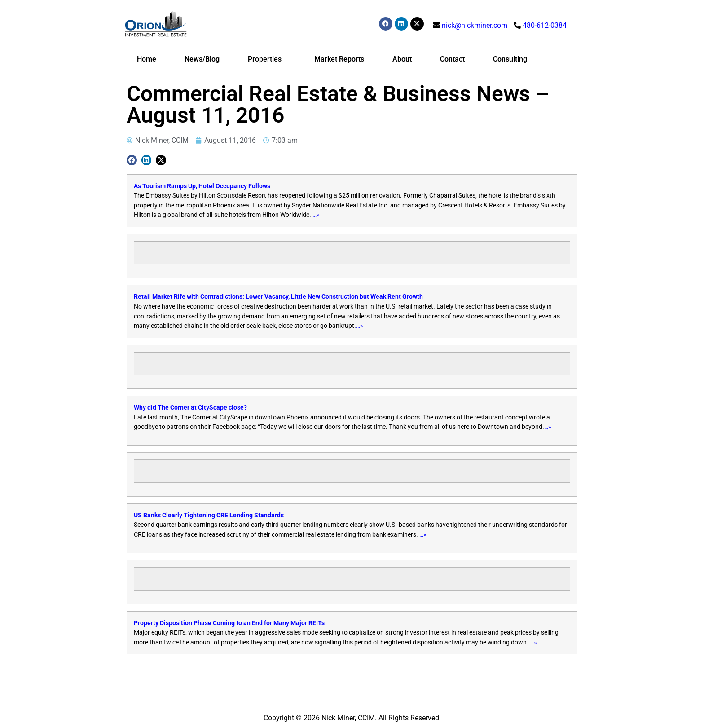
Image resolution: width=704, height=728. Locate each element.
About (402, 59)
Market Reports (339, 59)
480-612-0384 (545, 25)
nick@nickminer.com (475, 25)
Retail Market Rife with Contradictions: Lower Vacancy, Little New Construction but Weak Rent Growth (278, 297)
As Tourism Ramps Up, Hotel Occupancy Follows (202, 186)
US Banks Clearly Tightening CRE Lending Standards (209, 515)
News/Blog (202, 59)
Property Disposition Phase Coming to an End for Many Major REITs (229, 623)
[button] (132, 160)
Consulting (510, 59)
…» (316, 215)
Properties (267, 59)
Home (147, 59)
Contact (452, 59)
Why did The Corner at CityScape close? (190, 408)
